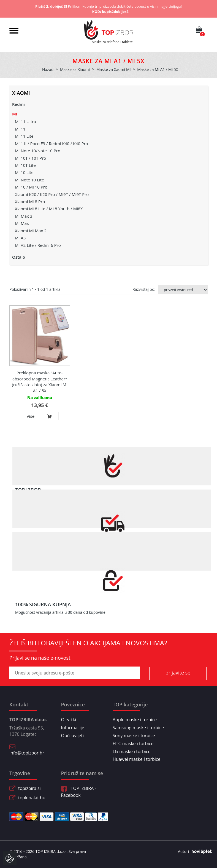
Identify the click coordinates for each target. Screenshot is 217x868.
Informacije (73, 728)
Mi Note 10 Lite (29, 180)
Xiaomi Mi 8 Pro (30, 201)
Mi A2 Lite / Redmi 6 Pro (38, 245)
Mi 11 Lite (24, 136)
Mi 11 (20, 129)
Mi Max (22, 223)
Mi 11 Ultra (25, 121)
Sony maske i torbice (134, 736)
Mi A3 (20, 238)
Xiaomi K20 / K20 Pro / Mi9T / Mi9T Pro (52, 194)
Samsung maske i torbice (138, 728)
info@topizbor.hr (27, 753)
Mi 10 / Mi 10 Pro (31, 187)
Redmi (18, 104)
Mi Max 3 (24, 216)
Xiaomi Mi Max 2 (31, 231)
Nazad (48, 69)
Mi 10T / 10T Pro (30, 158)
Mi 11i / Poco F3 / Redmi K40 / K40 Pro (51, 143)
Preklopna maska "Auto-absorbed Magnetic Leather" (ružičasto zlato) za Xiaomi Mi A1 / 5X (40, 382)
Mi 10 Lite (24, 172)
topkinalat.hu (32, 798)
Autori (193, 852)
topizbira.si (29, 788)
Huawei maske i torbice (137, 759)
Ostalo (19, 257)
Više (31, 416)
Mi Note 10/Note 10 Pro (38, 151)
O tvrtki (69, 720)
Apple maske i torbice (135, 720)
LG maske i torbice (132, 751)
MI (15, 114)
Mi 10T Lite (25, 165)
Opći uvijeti (73, 736)
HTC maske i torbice (133, 743)
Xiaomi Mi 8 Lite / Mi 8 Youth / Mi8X (49, 209)
